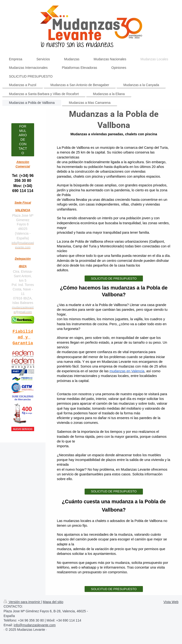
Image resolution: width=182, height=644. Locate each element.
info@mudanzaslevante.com (35, 625)
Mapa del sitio (53, 602)
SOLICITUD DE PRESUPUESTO (114, 278)
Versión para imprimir (22, 602)
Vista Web (171, 602)
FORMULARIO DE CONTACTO (23, 140)
